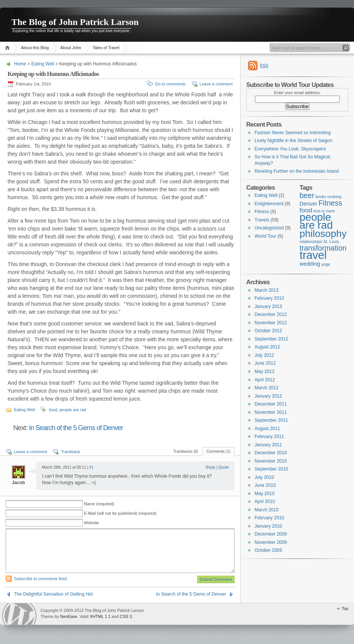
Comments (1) (218, 451)
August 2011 (267, 429)
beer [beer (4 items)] (307, 195)
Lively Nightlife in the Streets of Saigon (293, 141)
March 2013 (266, 290)
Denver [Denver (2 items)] (308, 204)
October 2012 (268, 331)
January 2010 (268, 526)
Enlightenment (269, 204)
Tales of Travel (106, 48)
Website (92, 523)
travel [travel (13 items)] (313, 255)
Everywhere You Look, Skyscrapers (290, 149)
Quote (224, 467)
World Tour (265, 236)
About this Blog (35, 48)
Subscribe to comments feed (40, 579)
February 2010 (269, 518)
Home (9, 48)
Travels (262, 220)
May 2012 (265, 372)
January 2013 (268, 307)
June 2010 (265, 485)
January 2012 (268, 396)
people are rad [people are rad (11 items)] (316, 221)
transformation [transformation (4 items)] (323, 248)
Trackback (70, 452)
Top (345, 608)
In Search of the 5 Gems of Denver (76, 428)
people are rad (73, 410)
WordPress (19, 614)
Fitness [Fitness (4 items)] (330, 203)
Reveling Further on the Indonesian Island (297, 171)
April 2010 (265, 502)
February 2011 (269, 437)
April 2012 (265, 380)
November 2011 (271, 412)
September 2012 (271, 339)
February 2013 (269, 298)
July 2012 (264, 355)
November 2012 (271, 323)
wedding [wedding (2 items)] (310, 264)
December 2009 (271, 534)
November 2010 (271, 461)
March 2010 (266, 510)
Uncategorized (269, 228)
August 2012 (267, 347)
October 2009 (268, 550)
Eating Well (43, 64)
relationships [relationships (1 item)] (311, 241)
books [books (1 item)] (321, 197)
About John (71, 48)
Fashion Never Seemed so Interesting (293, 133)
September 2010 (271, 469)
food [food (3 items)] (306, 210)
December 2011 (271, 404)
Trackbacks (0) (186, 451)
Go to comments (170, 84)
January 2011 (268, 445)
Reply (211, 467)
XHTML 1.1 (100, 616)
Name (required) (99, 504)
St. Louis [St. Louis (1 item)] (331, 241)
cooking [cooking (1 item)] (334, 197)
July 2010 (264, 477)
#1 (91, 467)
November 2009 (271, 542)
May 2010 (265, 494)
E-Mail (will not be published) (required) (120, 513)
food (53, 410)
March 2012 (266, 388)
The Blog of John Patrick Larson (75, 22)
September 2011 (271, 420)
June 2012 (265, 363)
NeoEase (69, 616)
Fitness (262, 212)
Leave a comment (216, 84)
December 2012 (271, 314)
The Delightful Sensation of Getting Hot (53, 594)
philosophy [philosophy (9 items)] (323, 234)
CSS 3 (126, 616)
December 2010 (271, 453)
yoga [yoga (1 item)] (325, 264)
